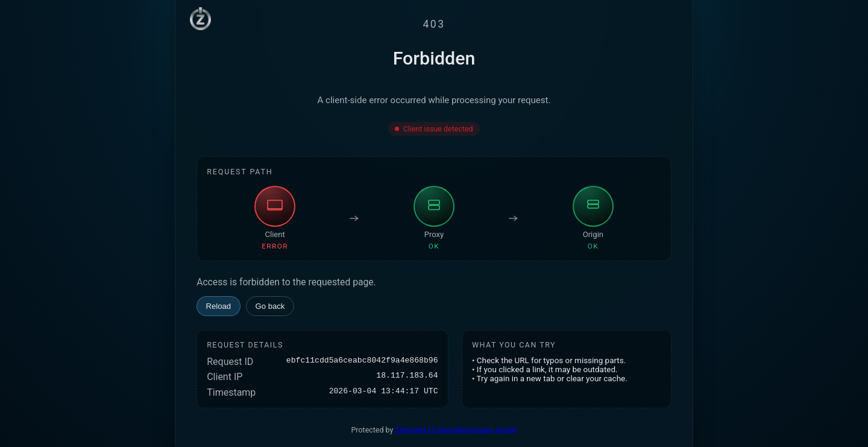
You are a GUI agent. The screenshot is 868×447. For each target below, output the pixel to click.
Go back (270, 306)
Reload (219, 306)
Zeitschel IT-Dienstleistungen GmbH (456, 430)
